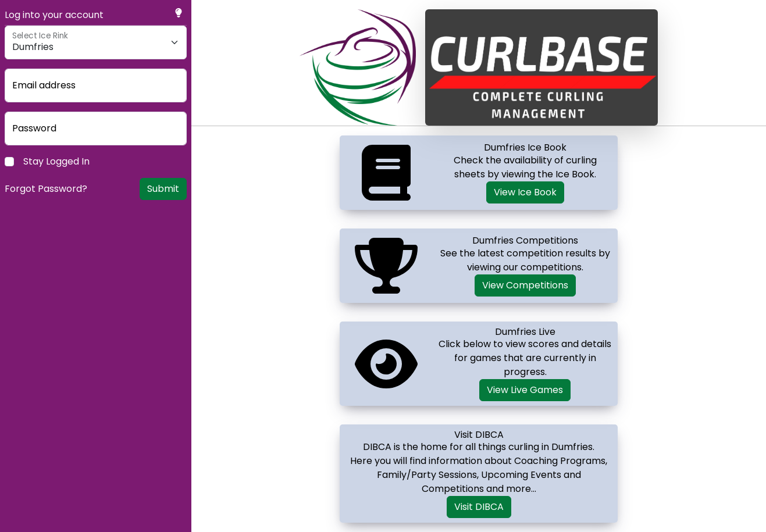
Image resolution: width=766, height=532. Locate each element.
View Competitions (525, 285)
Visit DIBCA (479, 507)
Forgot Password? (46, 189)
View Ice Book (525, 192)
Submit (163, 189)
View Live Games (525, 390)
